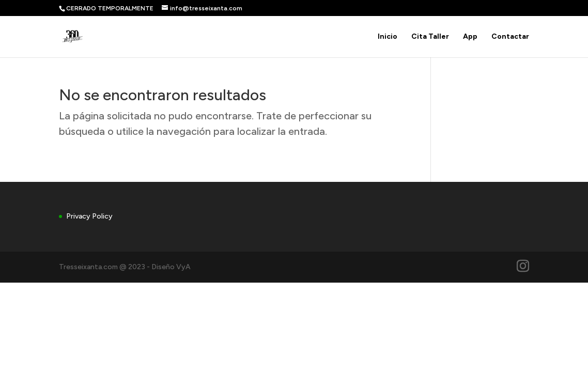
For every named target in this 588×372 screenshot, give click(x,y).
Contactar (510, 37)
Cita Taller (430, 37)
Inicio (388, 37)
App (470, 37)
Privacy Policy (89, 216)
